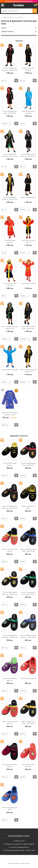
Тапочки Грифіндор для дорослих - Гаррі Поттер (10, 507)
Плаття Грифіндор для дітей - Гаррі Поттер (10, 112)
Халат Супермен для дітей (10, 370)
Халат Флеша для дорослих (10, 241)
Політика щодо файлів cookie (14, 850)
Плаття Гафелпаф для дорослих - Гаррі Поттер (10, 198)
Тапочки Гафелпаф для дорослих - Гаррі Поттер (10, 593)
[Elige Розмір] (4, 81)
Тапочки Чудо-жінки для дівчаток (10, 550)
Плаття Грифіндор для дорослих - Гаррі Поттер (10, 69)
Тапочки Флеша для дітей (28, 678)
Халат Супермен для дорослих (28, 112)
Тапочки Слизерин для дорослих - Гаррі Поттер (10, 636)
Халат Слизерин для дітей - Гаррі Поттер (10, 327)
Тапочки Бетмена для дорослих (10, 464)
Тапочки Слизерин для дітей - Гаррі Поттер (28, 593)
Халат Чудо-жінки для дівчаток (28, 241)
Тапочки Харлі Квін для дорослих (10, 765)
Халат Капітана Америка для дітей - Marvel (10, 414)
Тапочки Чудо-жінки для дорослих (10, 722)
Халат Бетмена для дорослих (28, 69)
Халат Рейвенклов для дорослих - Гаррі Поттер (28, 155)
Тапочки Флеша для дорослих (28, 765)
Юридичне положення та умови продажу (20, 844)
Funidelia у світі (19, 841)
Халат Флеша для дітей (28, 283)
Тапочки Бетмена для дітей (28, 507)
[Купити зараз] (16, 80)
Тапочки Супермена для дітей (10, 809)
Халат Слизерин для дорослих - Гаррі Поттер (10, 155)
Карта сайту (31, 850)
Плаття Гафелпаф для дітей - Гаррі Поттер (28, 371)
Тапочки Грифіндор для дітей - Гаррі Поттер (28, 464)
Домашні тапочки (7, 32)
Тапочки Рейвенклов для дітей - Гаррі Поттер (28, 550)
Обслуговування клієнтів (19, 836)
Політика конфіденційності (20, 847)
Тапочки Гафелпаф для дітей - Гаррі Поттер (28, 722)
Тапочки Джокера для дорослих (10, 679)
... (1, 17)
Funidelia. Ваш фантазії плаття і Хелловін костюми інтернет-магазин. (19, 5)
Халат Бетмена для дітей (28, 197)
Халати (4, 28)
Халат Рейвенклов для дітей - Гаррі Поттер (28, 327)
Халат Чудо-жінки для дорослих (10, 284)
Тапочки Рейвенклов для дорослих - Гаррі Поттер (28, 636)
